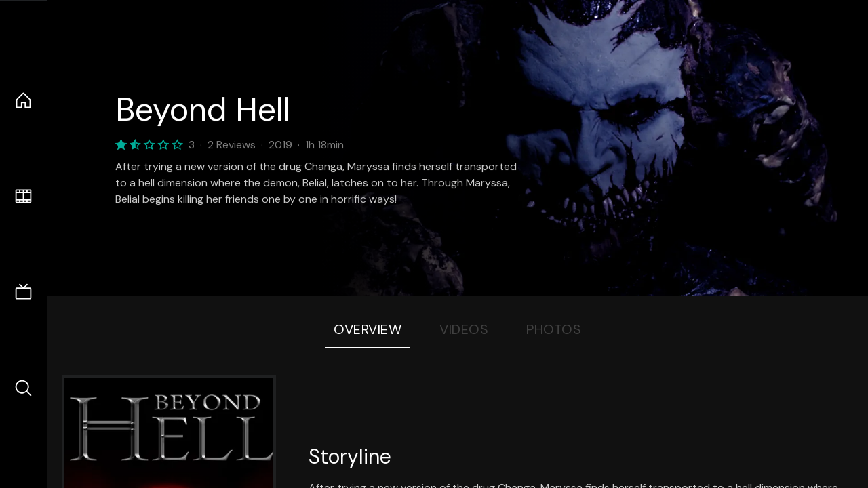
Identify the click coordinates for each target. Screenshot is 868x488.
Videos (464, 329)
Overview (368, 329)
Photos (554, 329)
